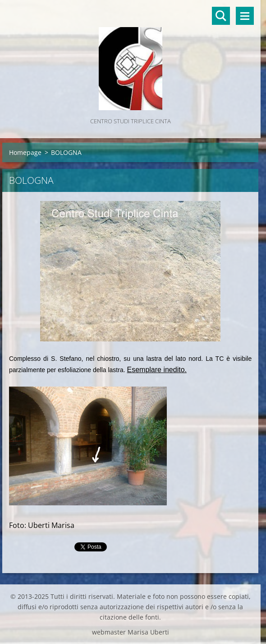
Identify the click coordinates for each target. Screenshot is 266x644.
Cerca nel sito (221, 16)
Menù (245, 16)
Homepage (25, 152)
